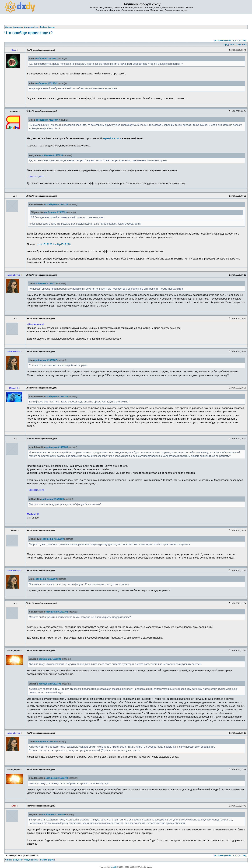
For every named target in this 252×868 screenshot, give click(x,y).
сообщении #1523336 (57, 204)
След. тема (241, 45)
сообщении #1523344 (47, 120)
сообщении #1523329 (55, 212)
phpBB (114, 867)
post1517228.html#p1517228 (54, 244)
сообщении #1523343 (46, 59)
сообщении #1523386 (57, 397)
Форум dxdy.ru (31, 860)
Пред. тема (229, 45)
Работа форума (48, 860)
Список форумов (14, 860)
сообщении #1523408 (57, 778)
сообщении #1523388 (57, 447)
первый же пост (112, 138)
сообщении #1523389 (52, 499)
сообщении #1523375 (45, 283)
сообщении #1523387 (45, 360)
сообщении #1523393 (45, 742)
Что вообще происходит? (29, 33)
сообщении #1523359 (54, 815)
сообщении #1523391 (50, 659)
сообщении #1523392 (57, 612)
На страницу (220, 40)
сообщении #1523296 (52, 155)
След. (244, 40)
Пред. (229, 40)
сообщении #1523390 (45, 579)
